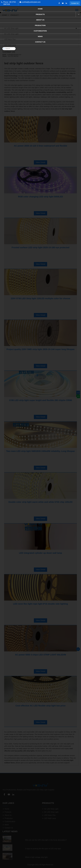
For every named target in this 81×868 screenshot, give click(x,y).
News (40, 36)
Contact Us (75, 3)
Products (40, 14)
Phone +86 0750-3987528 (10, 3)
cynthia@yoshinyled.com (31, 2)
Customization (40, 31)
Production (40, 25)
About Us (40, 20)
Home (40, 9)
